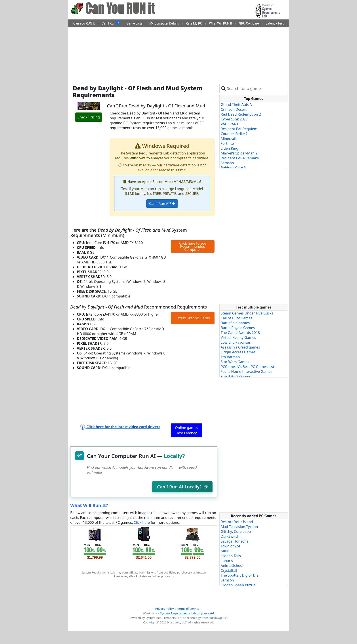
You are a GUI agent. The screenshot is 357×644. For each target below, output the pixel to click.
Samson (227, 163)
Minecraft (229, 139)
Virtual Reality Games (238, 337)
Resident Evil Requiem (239, 129)
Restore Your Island (237, 522)
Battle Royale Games (238, 328)
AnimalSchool (232, 566)
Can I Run (111, 23)
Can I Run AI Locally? (182, 487)
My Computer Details (164, 24)
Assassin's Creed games (240, 347)
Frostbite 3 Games (236, 376)
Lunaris (227, 561)
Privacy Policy (165, 609)
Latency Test (275, 24)
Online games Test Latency (186, 430)
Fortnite (227, 143)
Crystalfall (229, 570)
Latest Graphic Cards (193, 318)
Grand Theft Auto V (236, 105)
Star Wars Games (235, 362)
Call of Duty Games (236, 318)
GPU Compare (249, 24)
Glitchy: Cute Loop (236, 532)
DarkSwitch (230, 536)
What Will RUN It (220, 24)
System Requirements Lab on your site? (187, 613)
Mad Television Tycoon (239, 527)
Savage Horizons (235, 541)
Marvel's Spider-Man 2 (239, 153)
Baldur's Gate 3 (233, 168)
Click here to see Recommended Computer (193, 246)
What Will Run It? (89, 505)
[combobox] (256, 89)
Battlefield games (235, 323)
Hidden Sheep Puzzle (238, 585)
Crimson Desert (234, 109)
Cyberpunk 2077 (234, 119)
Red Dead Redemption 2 (241, 114)
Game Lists (135, 24)
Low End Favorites (236, 342)
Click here (142, 522)
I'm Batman (230, 357)
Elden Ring (230, 148)
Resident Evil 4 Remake (240, 158)
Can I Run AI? (162, 204)
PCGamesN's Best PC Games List (247, 367)
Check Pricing (88, 117)
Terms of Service (188, 609)
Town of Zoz (231, 546)
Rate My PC (194, 24)
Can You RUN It (84, 24)
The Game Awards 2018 (240, 333)
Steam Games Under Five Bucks (247, 313)
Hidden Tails (231, 556)
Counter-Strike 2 (234, 134)
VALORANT (230, 124)
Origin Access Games (238, 352)
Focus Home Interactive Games (247, 372)
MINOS (227, 551)
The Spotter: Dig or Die (240, 575)
